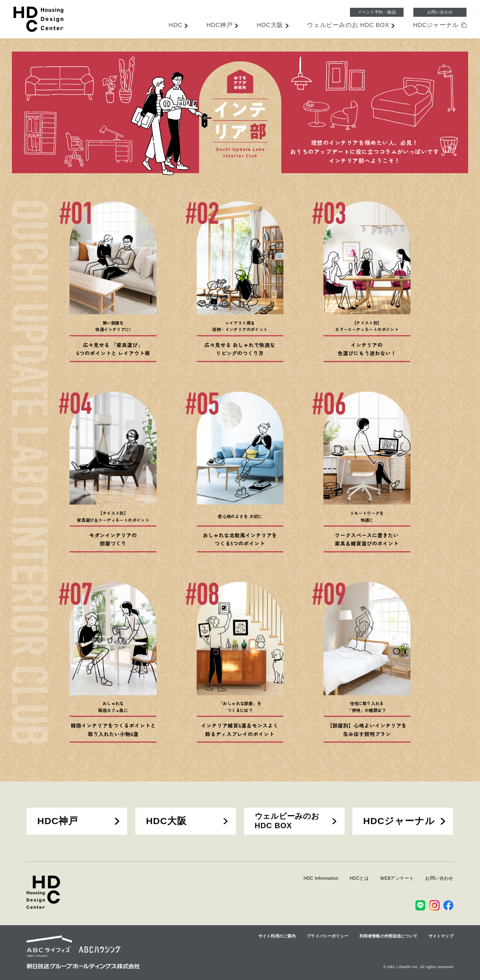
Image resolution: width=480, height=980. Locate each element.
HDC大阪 (166, 821)
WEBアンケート (397, 878)
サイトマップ (441, 936)
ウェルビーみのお (348, 25)
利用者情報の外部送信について (388, 936)
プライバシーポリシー (327, 936)
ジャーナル (436, 25)
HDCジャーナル (399, 821)
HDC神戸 (58, 821)
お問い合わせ (440, 12)
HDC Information (321, 878)
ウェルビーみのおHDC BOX (287, 821)
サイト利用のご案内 (277, 936)
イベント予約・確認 (377, 12)
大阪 (270, 25)
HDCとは (359, 878)
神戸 (220, 25)
